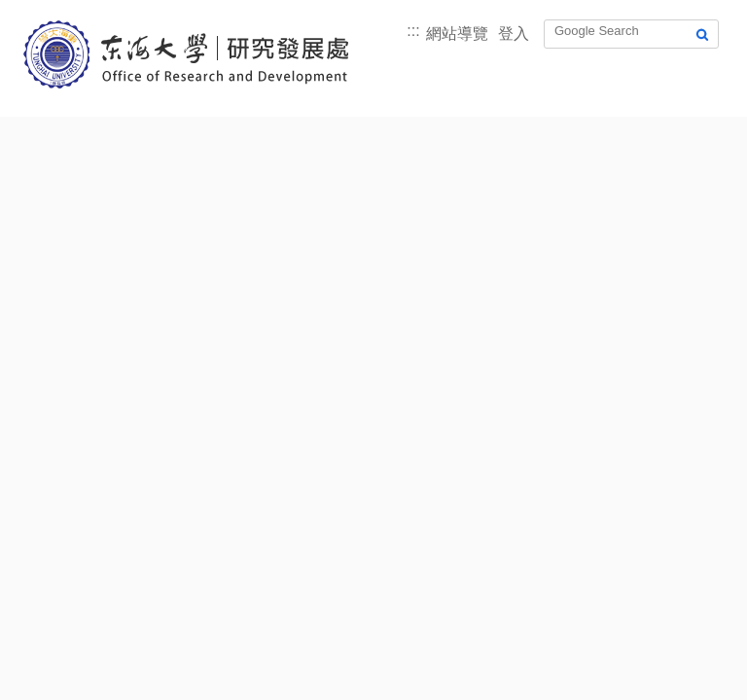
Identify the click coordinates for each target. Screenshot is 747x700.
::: (413, 31)
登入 (514, 34)
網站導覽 (457, 34)
